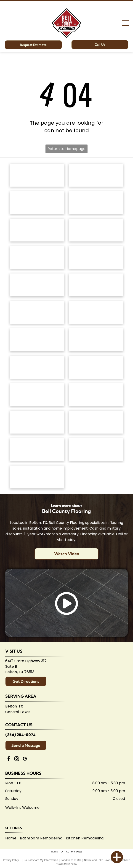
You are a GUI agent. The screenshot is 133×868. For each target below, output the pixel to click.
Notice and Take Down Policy (101, 860)
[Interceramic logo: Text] (96, 340)
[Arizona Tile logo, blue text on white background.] (37, 422)
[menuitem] (13, 838)
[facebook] (9, 759)
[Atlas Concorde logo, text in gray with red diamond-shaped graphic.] (37, 312)
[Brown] (96, 367)
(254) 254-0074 (20, 735)
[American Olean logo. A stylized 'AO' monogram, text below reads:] (96, 395)
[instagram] (17, 759)
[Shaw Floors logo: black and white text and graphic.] (37, 203)
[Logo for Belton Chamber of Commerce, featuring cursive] (96, 422)
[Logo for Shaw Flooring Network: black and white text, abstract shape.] (37, 477)
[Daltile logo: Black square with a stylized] (96, 312)
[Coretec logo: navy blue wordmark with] (96, 285)
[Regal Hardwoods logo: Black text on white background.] (37, 257)
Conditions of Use (71, 860)
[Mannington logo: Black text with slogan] (37, 285)
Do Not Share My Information (41, 860)
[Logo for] (96, 257)
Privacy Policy (11, 860)
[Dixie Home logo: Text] (96, 230)
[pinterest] (25, 759)
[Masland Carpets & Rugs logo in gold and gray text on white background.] (37, 230)
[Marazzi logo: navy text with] (37, 367)
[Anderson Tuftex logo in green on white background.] (37, 175)
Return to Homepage (66, 149)
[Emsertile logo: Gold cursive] (37, 340)
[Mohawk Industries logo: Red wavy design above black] (96, 175)
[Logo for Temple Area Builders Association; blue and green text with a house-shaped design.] (37, 450)
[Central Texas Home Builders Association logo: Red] (96, 450)
